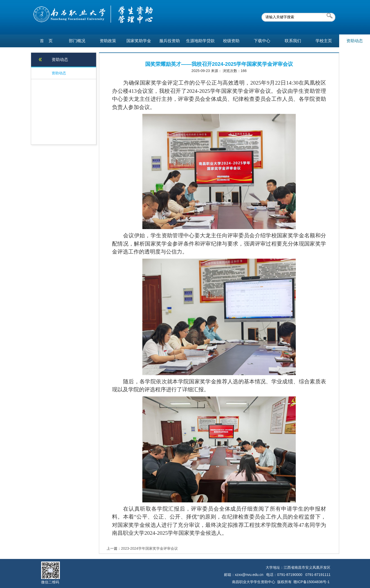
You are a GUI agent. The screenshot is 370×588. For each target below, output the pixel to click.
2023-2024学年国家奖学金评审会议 (149, 548)
